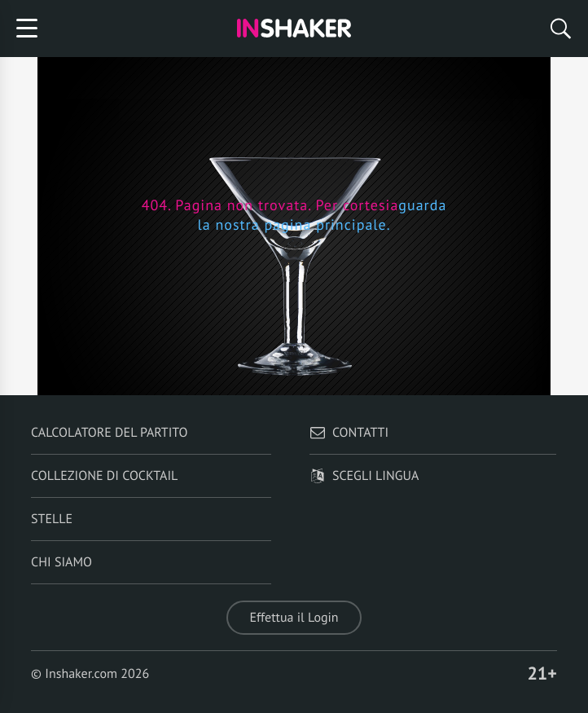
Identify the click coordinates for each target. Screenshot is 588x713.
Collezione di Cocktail (104, 476)
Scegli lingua (364, 476)
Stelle (52, 519)
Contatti (349, 433)
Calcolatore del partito (109, 433)
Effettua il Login (294, 618)
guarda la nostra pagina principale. (322, 215)
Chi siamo (61, 562)
